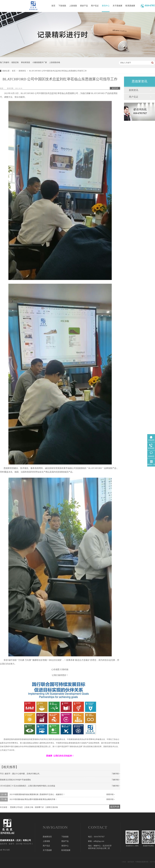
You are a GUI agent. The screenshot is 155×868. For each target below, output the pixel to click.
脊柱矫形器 (25, 62)
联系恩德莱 (130, 6)
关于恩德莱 (117, 6)
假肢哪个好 (39, 807)
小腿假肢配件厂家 (40, 62)
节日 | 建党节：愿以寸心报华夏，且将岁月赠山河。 (21, 774)
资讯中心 (106, 6)
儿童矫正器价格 (52, 807)
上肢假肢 (73, 6)
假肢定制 (15, 62)
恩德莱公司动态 (16, 807)
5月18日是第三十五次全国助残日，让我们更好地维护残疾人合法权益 (28, 786)
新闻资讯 (22, 71)
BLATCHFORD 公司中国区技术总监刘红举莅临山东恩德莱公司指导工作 (58, 71)
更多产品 (84, 6)
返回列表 (115, 88)
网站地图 (6, 850)
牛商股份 (138, 862)
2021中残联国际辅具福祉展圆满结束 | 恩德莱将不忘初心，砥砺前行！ (37, 794)
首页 (53, 6)
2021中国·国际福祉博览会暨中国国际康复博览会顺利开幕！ (33, 799)
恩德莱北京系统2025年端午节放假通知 (15, 780)
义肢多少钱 (29, 807)
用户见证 (95, 6)
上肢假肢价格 (55, 62)
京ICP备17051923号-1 (24, 844)
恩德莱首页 (47, 837)
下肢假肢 (62, 6)
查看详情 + (111, 794)
